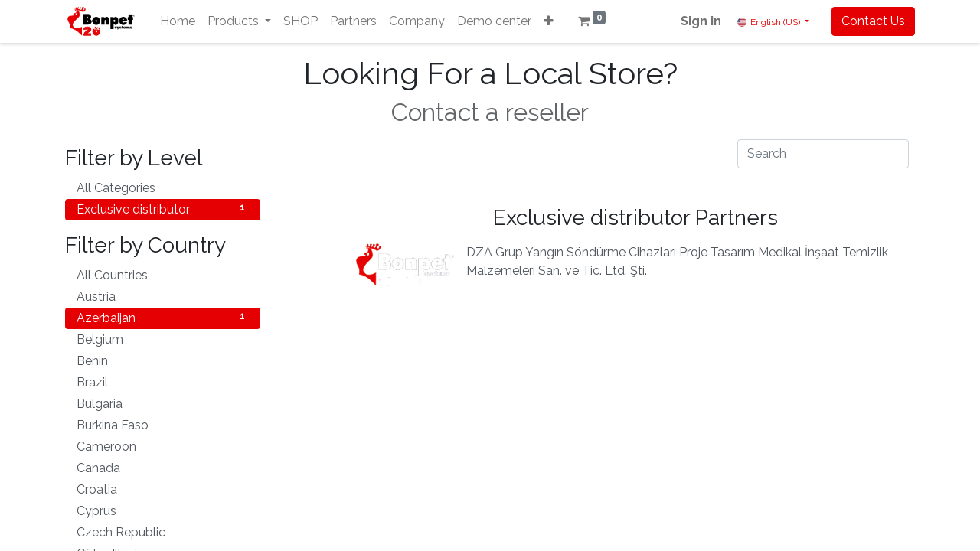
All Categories (163, 187)
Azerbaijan (163, 317)
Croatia (163, 489)
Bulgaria (163, 403)
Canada (163, 467)
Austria (163, 296)
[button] (549, 21)
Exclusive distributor (163, 209)
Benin (163, 360)
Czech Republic (163, 531)
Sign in (701, 21)
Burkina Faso (163, 424)
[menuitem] (178, 21)
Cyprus (163, 510)
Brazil (163, 381)
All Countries (163, 274)
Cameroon (163, 446)
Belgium (163, 339)
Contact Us (873, 21)
